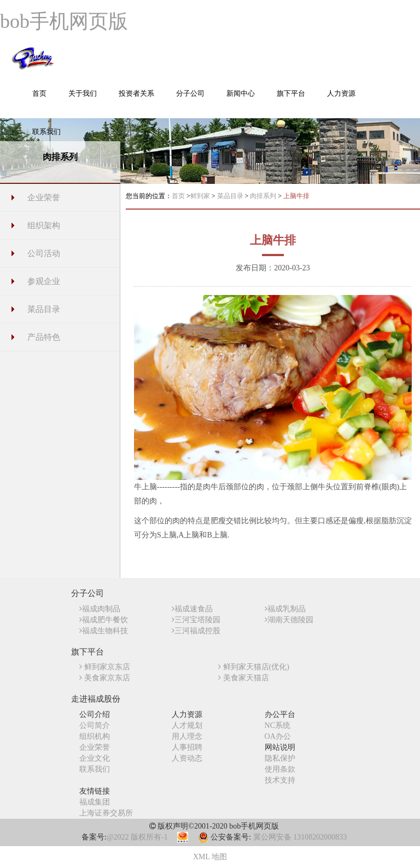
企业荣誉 (44, 198)
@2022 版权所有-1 (137, 837)
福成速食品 (192, 609)
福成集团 (95, 802)
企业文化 (95, 758)
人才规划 (187, 725)
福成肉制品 (100, 609)
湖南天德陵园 (289, 620)
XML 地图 (210, 857)
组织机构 (95, 736)
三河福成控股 (196, 631)
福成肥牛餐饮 (104, 620)
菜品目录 (44, 309)
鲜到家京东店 (105, 667)
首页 (178, 196)
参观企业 (44, 281)
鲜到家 (201, 196)
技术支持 (280, 780)
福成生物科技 (104, 631)
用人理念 (187, 736)
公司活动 (44, 253)
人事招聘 (187, 747)
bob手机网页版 (64, 21)
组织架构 (44, 225)
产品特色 (44, 337)
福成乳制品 (285, 609)
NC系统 (278, 725)
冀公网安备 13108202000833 (300, 837)
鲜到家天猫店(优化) (254, 667)
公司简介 (95, 725)
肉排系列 (264, 196)
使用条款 (280, 769)
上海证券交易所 (106, 813)
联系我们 (95, 769)
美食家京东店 (105, 678)
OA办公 (278, 736)
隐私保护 (280, 758)
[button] (83, 99)
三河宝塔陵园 (196, 620)
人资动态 (187, 758)
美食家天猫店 (244, 678)
